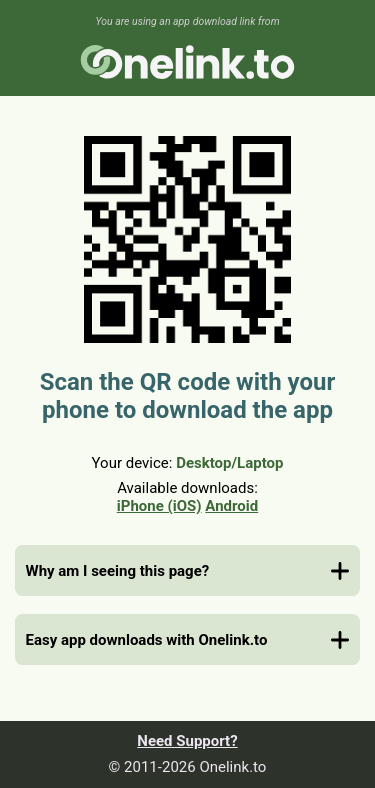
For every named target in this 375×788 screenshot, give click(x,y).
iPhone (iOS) (159, 506)
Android (231, 506)
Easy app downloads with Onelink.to (147, 640)
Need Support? (187, 741)
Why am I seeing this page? (118, 571)
